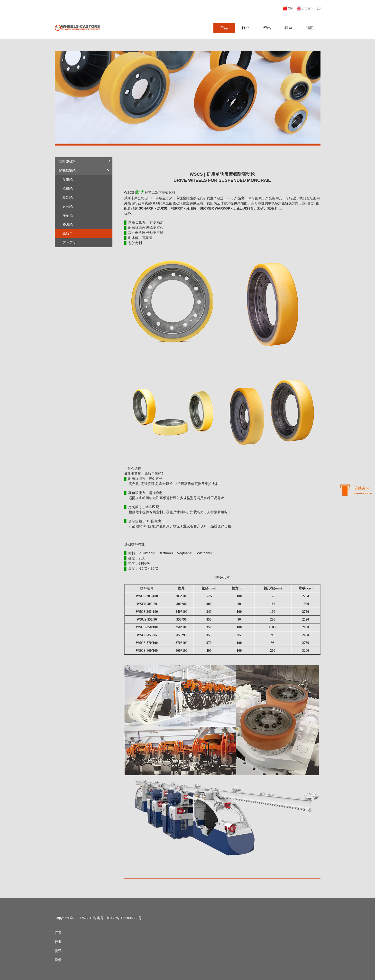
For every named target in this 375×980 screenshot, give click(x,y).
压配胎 (68, 216)
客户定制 (69, 243)
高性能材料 (67, 162)
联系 (288, 28)
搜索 (58, 960)
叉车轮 (68, 180)
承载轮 (68, 189)
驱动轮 (68, 198)
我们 (310, 28)
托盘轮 (68, 225)
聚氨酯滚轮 (67, 171)
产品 (224, 28)
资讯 (267, 28)
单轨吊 (68, 234)
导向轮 (68, 207)
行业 (246, 28)
